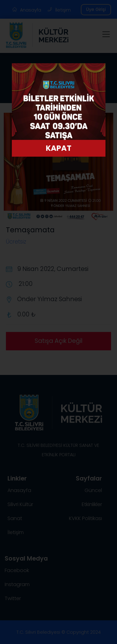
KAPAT (59, 149)
